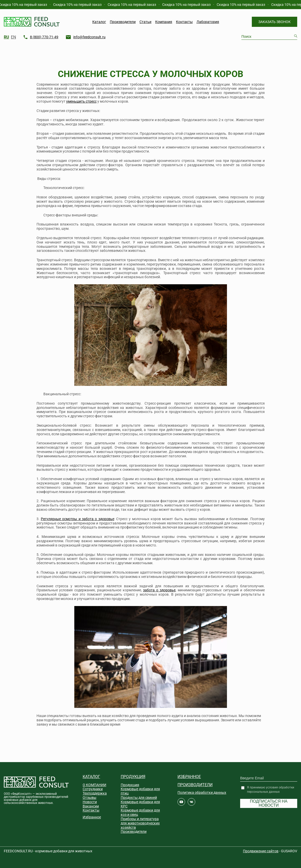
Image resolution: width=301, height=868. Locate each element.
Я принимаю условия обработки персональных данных (271, 790)
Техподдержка (95, 793)
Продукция (133, 777)
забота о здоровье (159, 590)
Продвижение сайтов (261, 851)
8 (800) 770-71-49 (44, 37)
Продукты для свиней (139, 798)
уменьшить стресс (81, 101)
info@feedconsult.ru (89, 37)
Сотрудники (93, 789)
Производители (123, 22)
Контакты (184, 22)
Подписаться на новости (269, 803)
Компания (164, 22)
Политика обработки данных (202, 792)
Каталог (99, 22)
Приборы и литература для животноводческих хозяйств (140, 823)
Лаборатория (208, 22)
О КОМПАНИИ (94, 785)
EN (13, 37)
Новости (90, 802)
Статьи (145, 22)
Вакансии (91, 806)
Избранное (92, 817)
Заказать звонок (275, 22)
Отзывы (90, 798)
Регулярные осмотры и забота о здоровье (77, 519)
